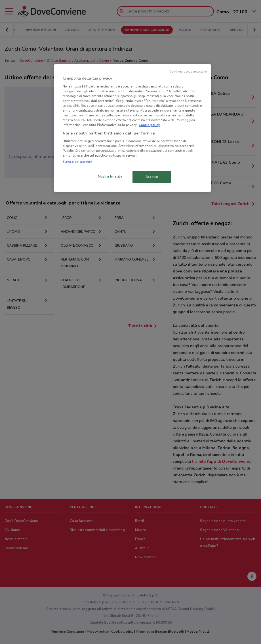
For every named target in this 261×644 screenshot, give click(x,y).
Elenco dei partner (77, 162)
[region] (132, 128)
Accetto (152, 177)
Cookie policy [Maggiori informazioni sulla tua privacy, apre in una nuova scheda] (149, 125)
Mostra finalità (110, 176)
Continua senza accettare (188, 72)
